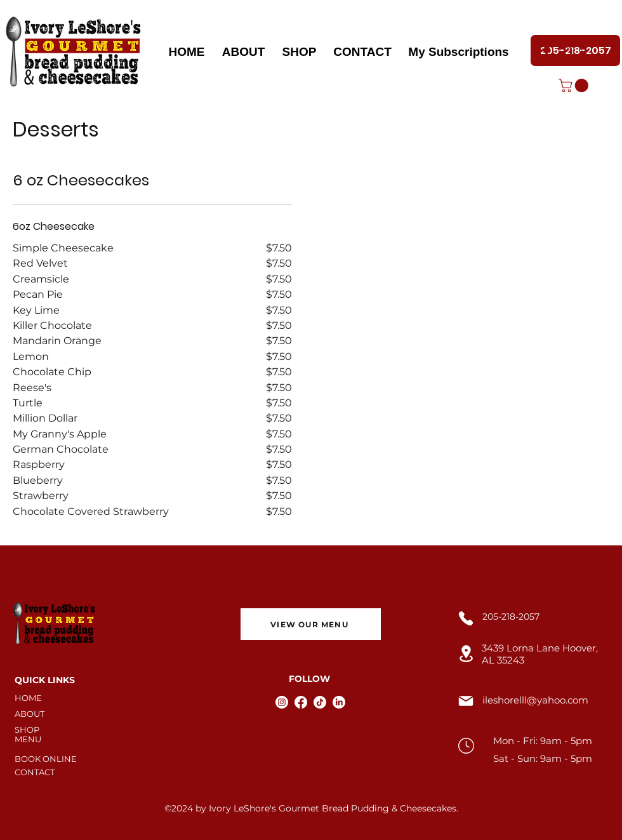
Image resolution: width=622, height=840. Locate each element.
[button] (575, 85)
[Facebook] (301, 702)
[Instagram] (282, 702)
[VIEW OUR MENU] (311, 624)
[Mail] (466, 701)
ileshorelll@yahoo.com (535, 700)
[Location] (466, 654)
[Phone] (466, 618)
